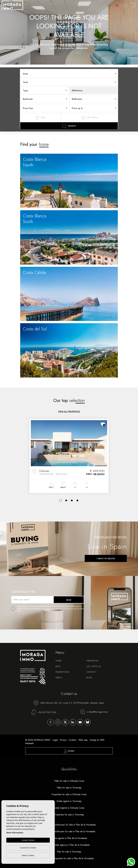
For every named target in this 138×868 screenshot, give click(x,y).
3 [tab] (72, 500)
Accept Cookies (28, 840)
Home (59, 661)
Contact (91, 672)
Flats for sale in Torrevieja (69, 852)
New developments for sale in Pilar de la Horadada (69, 858)
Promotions (62, 672)
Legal (55, 740)
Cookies (72, 740)
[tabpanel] (69, 456)
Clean (40, 118)
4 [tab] (77, 500)
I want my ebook (106, 559)
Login (69, 751)
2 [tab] (66, 500)
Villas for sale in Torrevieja (69, 788)
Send (69, 600)
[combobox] (69, 73)
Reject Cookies (28, 855)
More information (15, 833)
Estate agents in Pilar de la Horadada (69, 838)
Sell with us (94, 666)
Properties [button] (93, 661)
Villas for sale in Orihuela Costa (69, 781)
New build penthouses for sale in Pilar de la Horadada (69, 831)
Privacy (63, 740)
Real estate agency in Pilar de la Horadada (69, 845)
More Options (89, 118)
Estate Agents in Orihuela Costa (69, 808)
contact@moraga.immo (94, 712)
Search (69, 126)
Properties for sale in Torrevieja (69, 815)
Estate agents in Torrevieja (69, 801)
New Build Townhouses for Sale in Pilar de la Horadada (69, 825)
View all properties (69, 411)
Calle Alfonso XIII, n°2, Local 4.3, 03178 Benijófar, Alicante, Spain (69, 703)
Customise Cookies (28, 848)
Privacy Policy (22, 609)
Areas (59, 678)
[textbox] (71, 74)
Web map (83, 740)
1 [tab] (61, 500)
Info (58, 666)
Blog (89, 678)
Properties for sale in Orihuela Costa (69, 794)
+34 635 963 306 (44, 712)
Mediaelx (30, 743)
